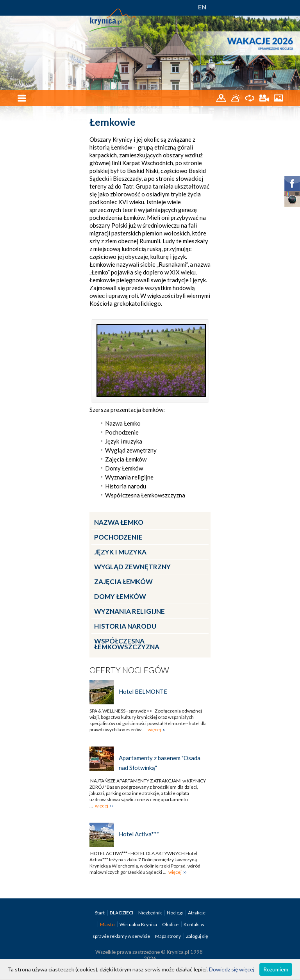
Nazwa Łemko (119, 522)
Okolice (171, 924)
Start (100, 913)
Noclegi (175, 913)
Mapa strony (168, 936)
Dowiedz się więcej (232, 969)
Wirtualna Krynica (139, 924)
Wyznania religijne (129, 611)
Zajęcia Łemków (123, 582)
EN (202, 7)
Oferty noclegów (129, 670)
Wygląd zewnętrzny (132, 567)
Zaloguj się (197, 936)
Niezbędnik (150, 913)
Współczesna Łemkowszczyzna (127, 644)
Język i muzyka (120, 552)
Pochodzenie (118, 537)
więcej (154, 730)
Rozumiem (276, 969)
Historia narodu (125, 626)
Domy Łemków (120, 596)
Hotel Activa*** (139, 834)
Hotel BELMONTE (143, 691)
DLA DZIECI (122, 913)
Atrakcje (197, 913)
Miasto (108, 924)
